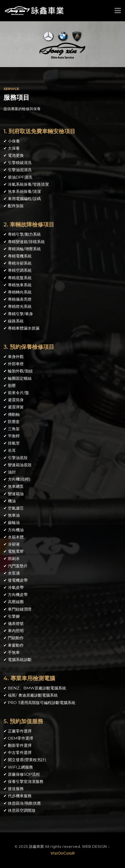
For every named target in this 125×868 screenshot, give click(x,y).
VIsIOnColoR (63, 853)
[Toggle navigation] (117, 11)
